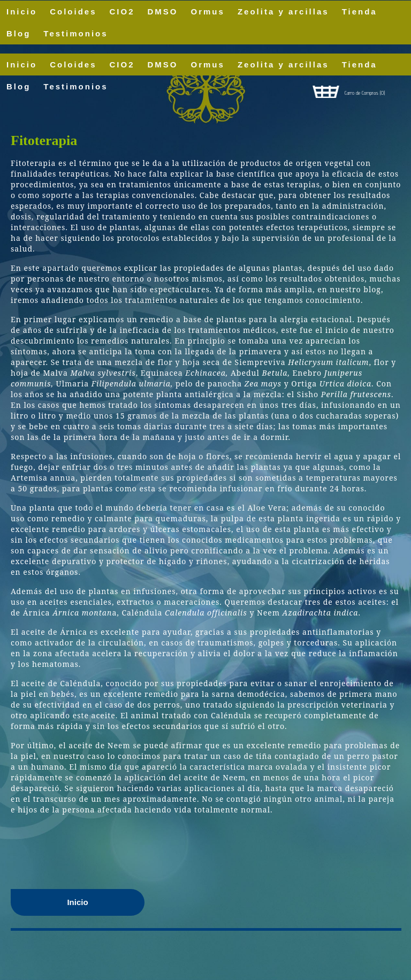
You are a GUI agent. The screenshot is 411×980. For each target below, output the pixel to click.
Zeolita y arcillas (283, 64)
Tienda (360, 64)
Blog (18, 33)
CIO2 (122, 64)
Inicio (22, 64)
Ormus (208, 64)
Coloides (73, 64)
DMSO (163, 64)
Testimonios (75, 33)
